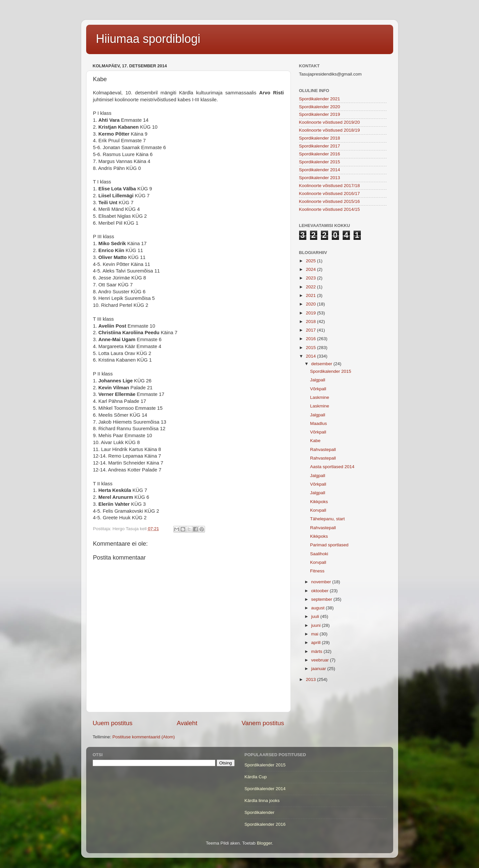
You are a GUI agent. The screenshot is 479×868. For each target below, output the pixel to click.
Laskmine (320, 397)
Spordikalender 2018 (320, 138)
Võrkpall (318, 389)
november (322, 582)
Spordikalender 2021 (320, 99)
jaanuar (319, 669)
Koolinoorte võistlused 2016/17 (330, 193)
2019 (311, 313)
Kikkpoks (319, 502)
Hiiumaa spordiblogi (148, 39)
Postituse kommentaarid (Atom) (144, 737)
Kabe (315, 441)
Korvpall (318, 510)
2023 (311, 278)
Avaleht (187, 723)
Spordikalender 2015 (320, 162)
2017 (311, 330)
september (323, 599)
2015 (311, 348)
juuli (316, 616)
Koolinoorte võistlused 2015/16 (330, 201)
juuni (317, 625)
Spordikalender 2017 (320, 146)
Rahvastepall (323, 450)
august (319, 608)
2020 (311, 304)
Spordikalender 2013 (320, 178)
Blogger (264, 843)
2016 (311, 339)
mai (316, 634)
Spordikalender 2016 (320, 154)
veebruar (321, 660)
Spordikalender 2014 (320, 170)
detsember (323, 364)
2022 (311, 287)
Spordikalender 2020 (320, 107)
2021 (311, 295)
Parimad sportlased (329, 545)
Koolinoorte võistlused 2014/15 (330, 209)
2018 (311, 321)
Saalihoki (319, 554)
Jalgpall (318, 380)
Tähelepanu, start (327, 519)
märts (318, 651)
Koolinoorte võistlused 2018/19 (330, 130)
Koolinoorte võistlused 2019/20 (330, 122)
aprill (317, 643)
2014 (311, 356)
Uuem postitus (113, 723)
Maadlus (318, 423)
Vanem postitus (263, 723)
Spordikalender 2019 (320, 114)
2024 (311, 269)
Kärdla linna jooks (262, 801)
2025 (311, 261)
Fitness (317, 571)
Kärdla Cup (256, 777)
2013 (311, 679)
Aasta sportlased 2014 (332, 467)
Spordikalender (260, 812)
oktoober (321, 591)
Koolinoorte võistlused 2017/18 (330, 186)
